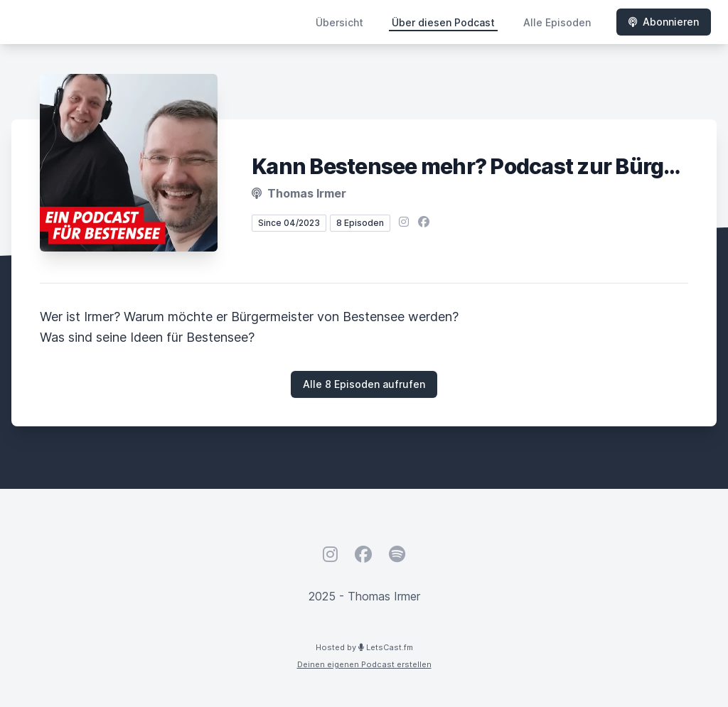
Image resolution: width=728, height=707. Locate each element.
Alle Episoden (557, 22)
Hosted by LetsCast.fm (364, 647)
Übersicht (339, 22)
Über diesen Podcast (443, 22)
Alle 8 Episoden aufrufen (364, 384)
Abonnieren (664, 22)
